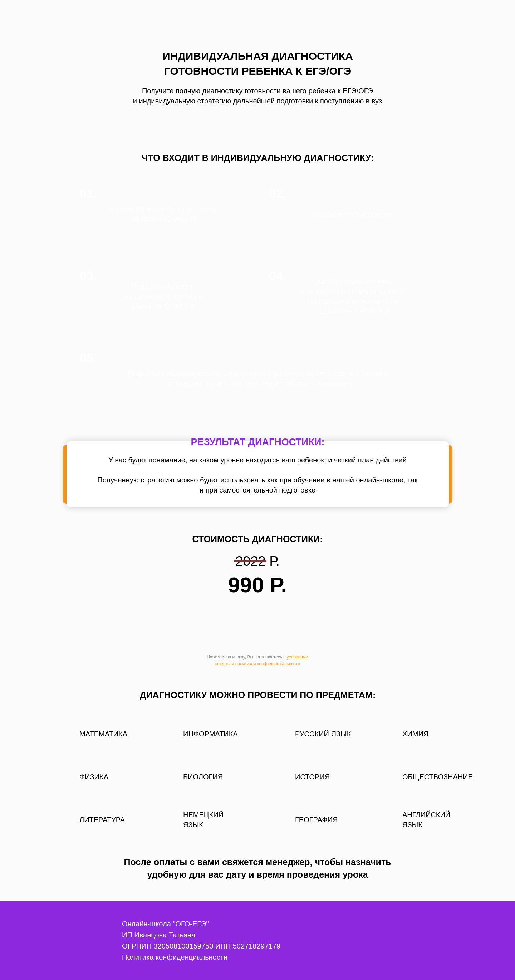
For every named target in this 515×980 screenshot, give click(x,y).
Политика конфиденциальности (175, 957)
